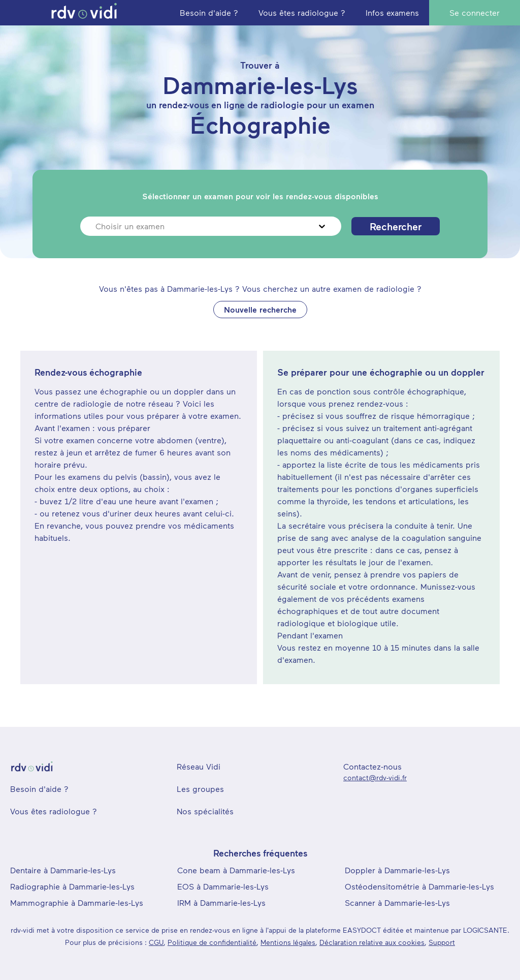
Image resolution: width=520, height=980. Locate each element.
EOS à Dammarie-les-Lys (223, 886)
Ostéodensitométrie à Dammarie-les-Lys (419, 886)
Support (442, 942)
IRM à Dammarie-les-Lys (221, 902)
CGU (156, 942)
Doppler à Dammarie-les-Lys (397, 870)
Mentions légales (288, 942)
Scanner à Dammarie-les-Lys (397, 902)
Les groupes (200, 789)
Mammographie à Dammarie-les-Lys (77, 902)
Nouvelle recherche (260, 309)
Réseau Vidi (199, 766)
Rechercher (396, 226)
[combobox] (97, 226)
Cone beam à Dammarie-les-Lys (236, 870)
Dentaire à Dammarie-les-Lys (63, 870)
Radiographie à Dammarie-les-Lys (72, 886)
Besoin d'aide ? (39, 789)
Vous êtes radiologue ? (54, 811)
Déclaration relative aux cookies (372, 942)
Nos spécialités (205, 811)
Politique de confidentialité (212, 942)
